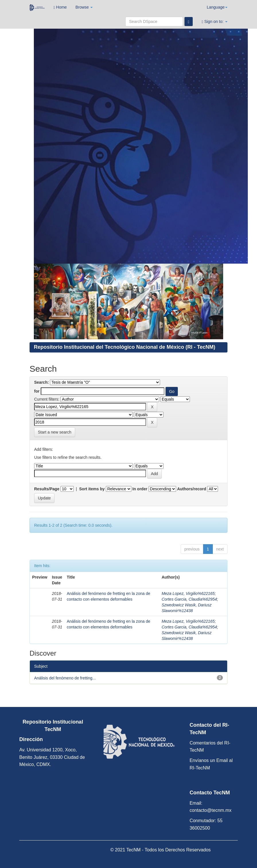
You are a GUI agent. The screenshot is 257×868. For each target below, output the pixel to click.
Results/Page (47, 489)
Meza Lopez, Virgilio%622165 (188, 593)
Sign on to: (215, 22)
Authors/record (191, 489)
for (37, 391)
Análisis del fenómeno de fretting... (65, 678)
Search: (41, 382)
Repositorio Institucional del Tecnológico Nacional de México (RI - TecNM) (124, 347)
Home (60, 7)
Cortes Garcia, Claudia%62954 (189, 599)
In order (140, 489)
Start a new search (55, 432)
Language (217, 7)
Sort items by (92, 489)
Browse (84, 7)
